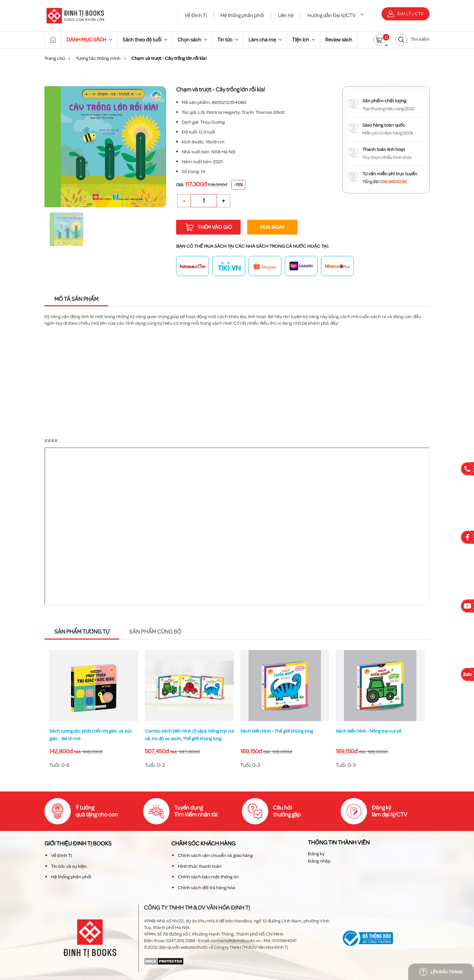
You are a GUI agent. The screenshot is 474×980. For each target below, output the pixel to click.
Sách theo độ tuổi (145, 39)
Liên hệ (286, 15)
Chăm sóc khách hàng (203, 844)
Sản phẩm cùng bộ (155, 632)
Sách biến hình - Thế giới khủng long (277, 731)
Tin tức (228, 39)
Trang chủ (55, 58)
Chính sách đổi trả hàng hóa (207, 887)
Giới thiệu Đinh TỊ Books (78, 844)
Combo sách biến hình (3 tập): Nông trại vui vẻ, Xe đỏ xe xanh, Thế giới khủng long (189, 735)
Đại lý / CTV (406, 14)
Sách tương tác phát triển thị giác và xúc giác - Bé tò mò (91, 735)
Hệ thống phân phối (242, 15)
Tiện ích (303, 39)
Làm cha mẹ (265, 39)
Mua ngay (272, 227)
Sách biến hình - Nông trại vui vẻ (369, 731)
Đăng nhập (319, 861)
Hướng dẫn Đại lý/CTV (336, 15)
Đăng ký (316, 854)
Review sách (339, 39)
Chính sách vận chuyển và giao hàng (215, 855)
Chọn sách (192, 39)
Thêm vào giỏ (209, 227)
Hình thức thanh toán (200, 866)
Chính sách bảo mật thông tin (208, 877)
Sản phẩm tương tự (82, 632)
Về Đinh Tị (196, 15)
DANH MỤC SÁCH (89, 39)
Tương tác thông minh (98, 58)
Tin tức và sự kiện (69, 866)
